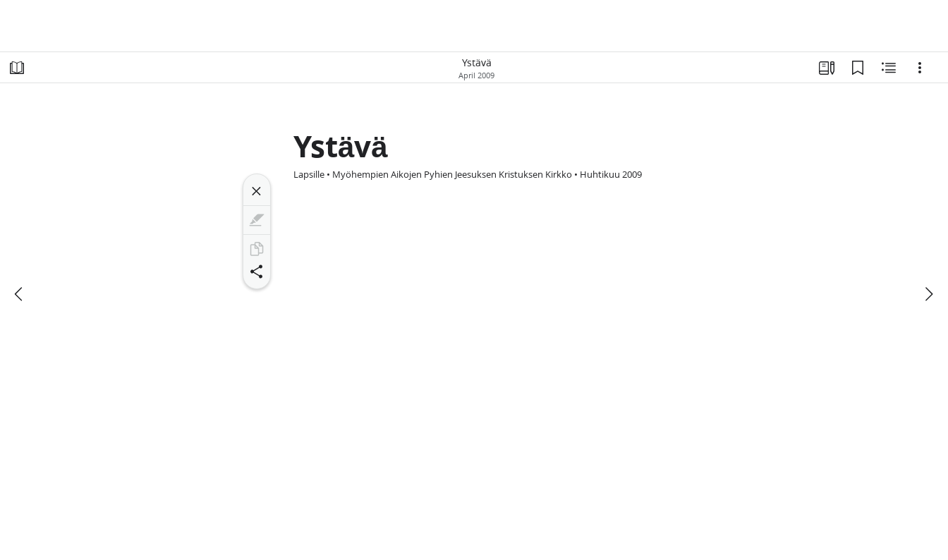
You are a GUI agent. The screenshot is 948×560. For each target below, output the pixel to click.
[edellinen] (20, 294)
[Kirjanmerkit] (858, 68)
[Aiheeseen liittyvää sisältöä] (889, 68)
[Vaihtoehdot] (920, 68)
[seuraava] (928, 294)
